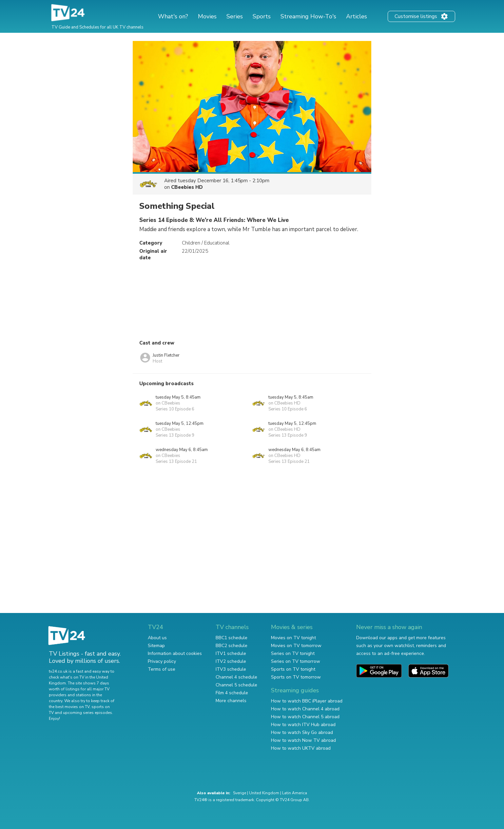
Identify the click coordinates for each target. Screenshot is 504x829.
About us (157, 638)
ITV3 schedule (231, 669)
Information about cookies (175, 653)
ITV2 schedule (231, 661)
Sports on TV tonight (293, 669)
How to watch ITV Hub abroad (303, 725)
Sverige (240, 793)
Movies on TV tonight (293, 638)
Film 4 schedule (232, 693)
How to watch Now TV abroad (303, 740)
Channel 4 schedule (236, 677)
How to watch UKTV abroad (301, 748)
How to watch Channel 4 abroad (305, 709)
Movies (207, 16)
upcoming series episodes (87, 713)
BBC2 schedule (232, 646)
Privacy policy (162, 661)
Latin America (295, 793)
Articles (357, 16)
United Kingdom (264, 793)
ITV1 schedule (231, 653)
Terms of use (162, 669)
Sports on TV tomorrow (296, 677)
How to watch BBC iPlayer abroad (307, 701)
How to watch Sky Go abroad (302, 732)
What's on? (173, 16)
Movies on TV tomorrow (296, 646)
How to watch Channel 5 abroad (305, 717)
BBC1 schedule (232, 638)
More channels (231, 701)
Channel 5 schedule (236, 685)
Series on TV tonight (293, 653)
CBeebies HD (187, 187)
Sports (262, 16)
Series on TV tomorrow (296, 661)
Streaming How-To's (308, 16)
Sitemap (156, 646)
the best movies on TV (69, 707)
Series (235, 16)
